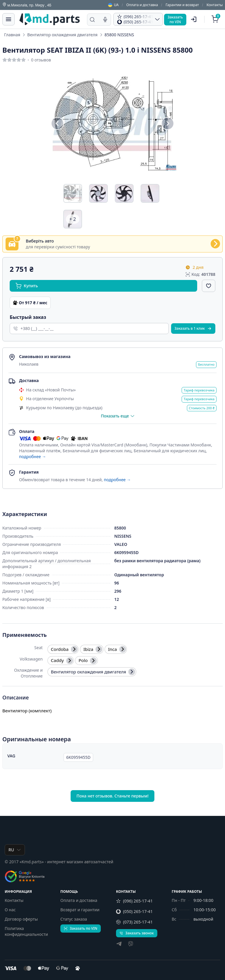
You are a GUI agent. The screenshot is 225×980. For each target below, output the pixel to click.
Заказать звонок (137, 933)
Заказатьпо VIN (175, 19)
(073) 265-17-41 (134, 922)
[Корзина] (216, 19)
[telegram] (119, 944)
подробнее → (33, 457)
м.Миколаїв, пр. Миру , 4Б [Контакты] (27, 5)
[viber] (131, 944)
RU (15, 850)
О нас (10, 910)
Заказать (193, 328)
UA (113, 5)
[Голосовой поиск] (105, 20)
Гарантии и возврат (182, 5)
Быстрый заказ (28, 317)
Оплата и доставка (142, 5)
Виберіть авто (40, 241)
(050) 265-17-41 (134, 911)
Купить (27, 286)
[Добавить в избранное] (209, 286)
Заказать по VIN (81, 928)
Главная (12, 35)
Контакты (215, 5)
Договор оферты (21, 919)
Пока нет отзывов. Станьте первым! (112, 796)
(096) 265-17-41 (134, 901)
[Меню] (8, 19)
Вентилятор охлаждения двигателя (62, 35)
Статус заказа (74, 919)
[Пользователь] (194, 19)
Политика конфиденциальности (26, 931)
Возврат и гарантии (80, 910)
